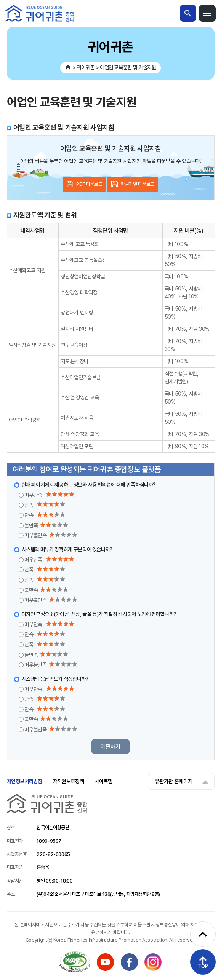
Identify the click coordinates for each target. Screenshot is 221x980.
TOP (203, 966)
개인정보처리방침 (25, 781)
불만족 (46, 525)
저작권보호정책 (69, 781)
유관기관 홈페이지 (174, 781)
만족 (45, 505)
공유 (204, 102)
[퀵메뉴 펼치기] (203, 934)
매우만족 (49, 495)
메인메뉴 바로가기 (0, 0)
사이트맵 (103, 781)
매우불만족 (51, 535)
